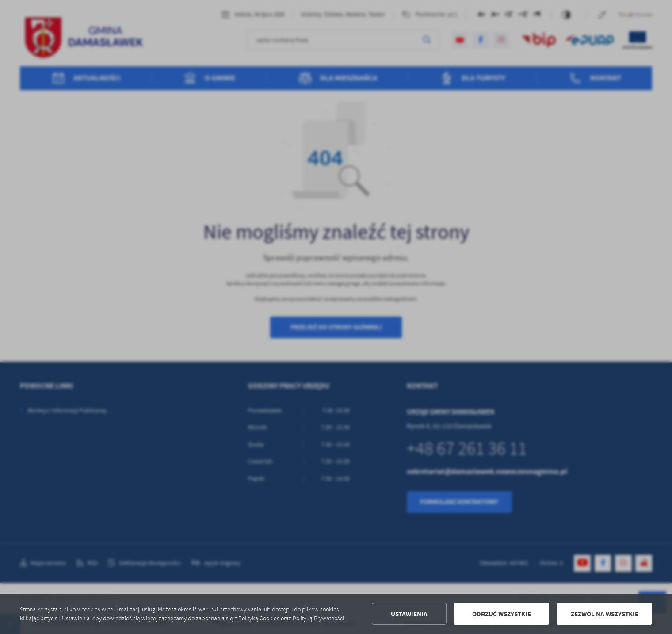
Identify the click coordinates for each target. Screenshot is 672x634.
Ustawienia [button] (409, 614)
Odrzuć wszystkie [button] (502, 614)
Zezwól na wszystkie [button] (605, 614)
